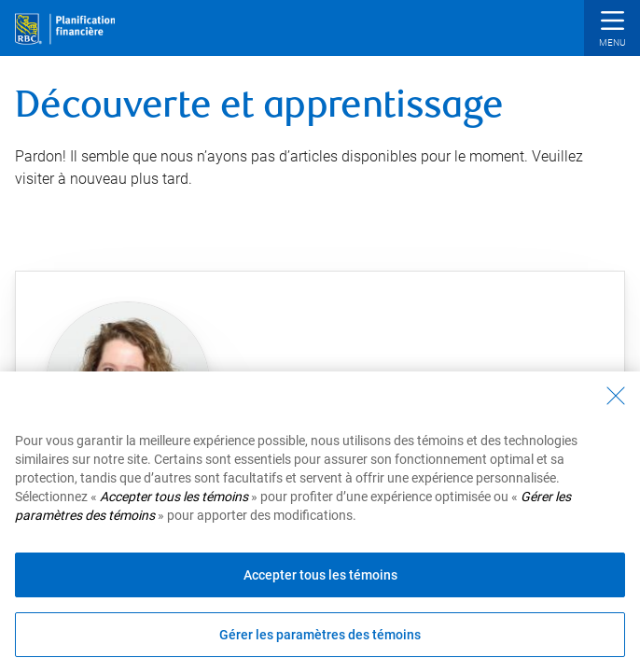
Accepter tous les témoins (320, 575)
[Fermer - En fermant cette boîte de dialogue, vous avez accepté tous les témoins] (616, 396)
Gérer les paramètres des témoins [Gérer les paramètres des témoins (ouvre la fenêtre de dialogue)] (320, 635)
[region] (320, 522)
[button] (612, 30)
